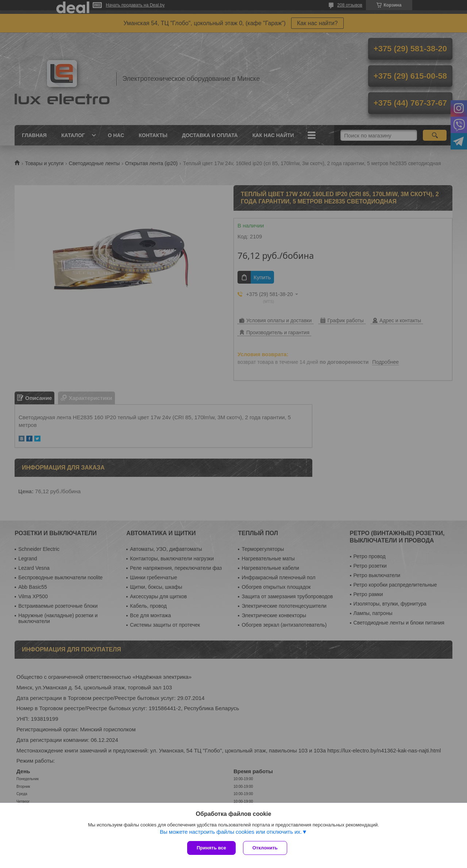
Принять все (211, 848)
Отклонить (265, 848)
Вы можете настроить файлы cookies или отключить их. (231, 832)
